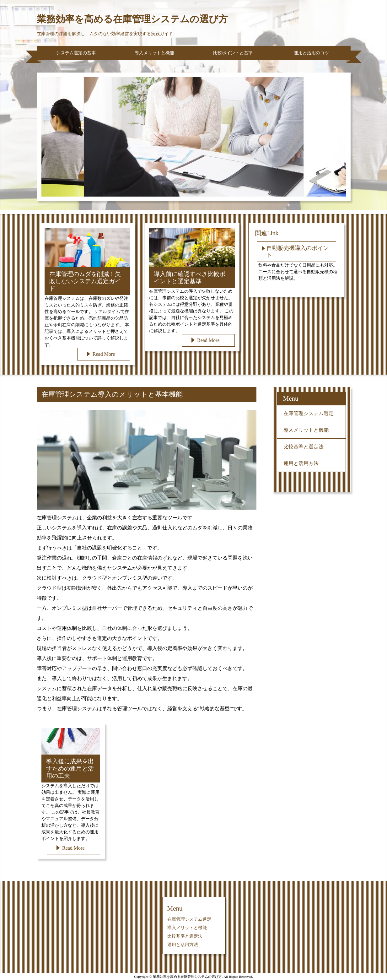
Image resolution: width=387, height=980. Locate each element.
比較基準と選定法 (304, 447)
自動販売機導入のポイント (298, 252)
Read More (104, 354)
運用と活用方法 (301, 463)
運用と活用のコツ (311, 53)
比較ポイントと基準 (233, 53)
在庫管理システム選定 (309, 413)
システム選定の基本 (76, 53)
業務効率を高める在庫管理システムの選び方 (132, 19)
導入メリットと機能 (154, 53)
